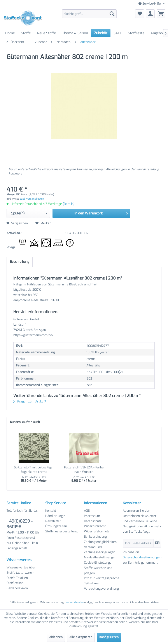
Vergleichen (17, 223)
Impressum (92, 516)
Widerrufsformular (97, 531)
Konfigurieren (109, 637)
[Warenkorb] (161, 14)
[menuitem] (89, 14)
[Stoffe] (26, 33)
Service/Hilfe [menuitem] (150, 4)
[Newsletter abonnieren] (157, 543)
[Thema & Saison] (75, 33)
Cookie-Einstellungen (99, 563)
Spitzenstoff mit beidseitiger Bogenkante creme (34, 470)
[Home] (10, 33)
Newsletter (53, 521)
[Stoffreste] (136, 33)
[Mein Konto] (150, 14)
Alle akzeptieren (81, 637)
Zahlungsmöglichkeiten (100, 542)
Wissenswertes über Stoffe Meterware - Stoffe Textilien (21, 573)
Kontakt (51, 511)
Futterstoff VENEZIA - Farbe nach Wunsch (84, 470)
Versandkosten (75, 602)
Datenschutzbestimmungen (142, 557)
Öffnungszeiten (56, 526)
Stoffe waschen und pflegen (98, 571)
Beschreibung (20, 262)
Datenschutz (93, 521)
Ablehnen (56, 637)
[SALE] (118, 33)
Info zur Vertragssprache (102, 578)
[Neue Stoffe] (46, 33)
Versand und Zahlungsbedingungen (100, 550)
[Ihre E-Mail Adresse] (138, 543)
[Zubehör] (101, 33)
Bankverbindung (95, 537)
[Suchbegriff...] (89, 14)
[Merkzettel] (140, 14)
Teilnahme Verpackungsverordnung (101, 586)
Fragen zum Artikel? (30, 401)
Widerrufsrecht (95, 526)
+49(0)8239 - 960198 (20, 524)
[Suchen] (112, 14)
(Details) (69, 204)
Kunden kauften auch (25, 422)
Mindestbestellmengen (100, 557)
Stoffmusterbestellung (61, 531)
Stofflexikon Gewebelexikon (17, 586)
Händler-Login (55, 516)
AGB (87, 511)
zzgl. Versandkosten (32, 199)
